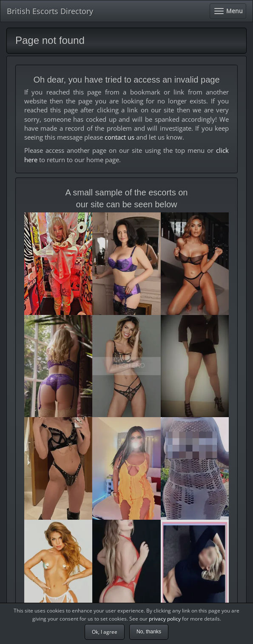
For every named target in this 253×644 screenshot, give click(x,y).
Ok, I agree (105, 632)
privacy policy (165, 619)
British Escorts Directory (50, 11)
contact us (119, 137)
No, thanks (149, 632)
